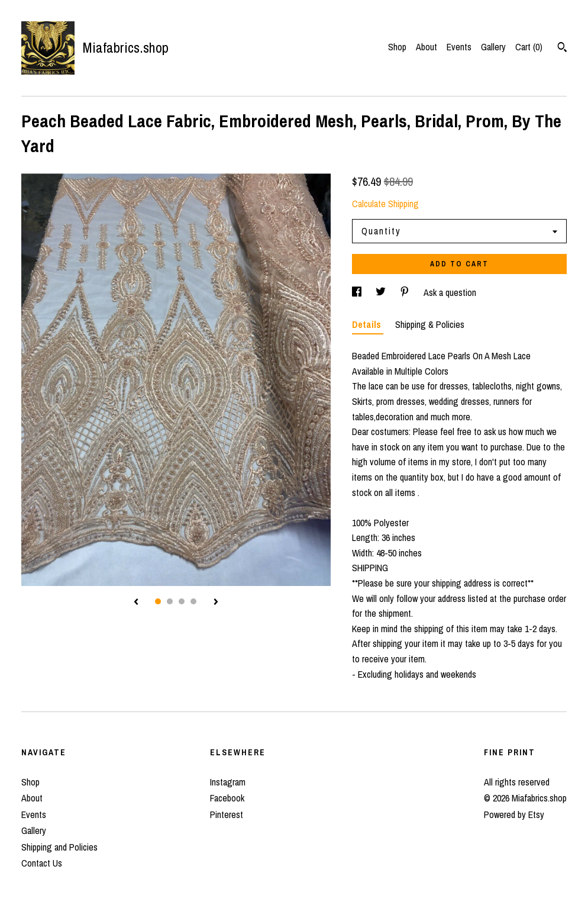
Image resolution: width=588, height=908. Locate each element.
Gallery (493, 47)
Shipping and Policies (59, 847)
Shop (397, 47)
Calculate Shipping (385, 204)
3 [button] (182, 601)
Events (459, 47)
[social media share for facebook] (358, 292)
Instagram (228, 782)
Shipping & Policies (430, 324)
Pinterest (227, 814)
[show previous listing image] (136, 603)
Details (368, 324)
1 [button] (158, 601)
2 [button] (170, 601)
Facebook (227, 798)
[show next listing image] (216, 603)
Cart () (529, 47)
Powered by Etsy (514, 814)
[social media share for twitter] (382, 292)
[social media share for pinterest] (406, 292)
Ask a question (450, 292)
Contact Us (42, 863)
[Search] (562, 49)
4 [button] (193, 601)
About (427, 47)
